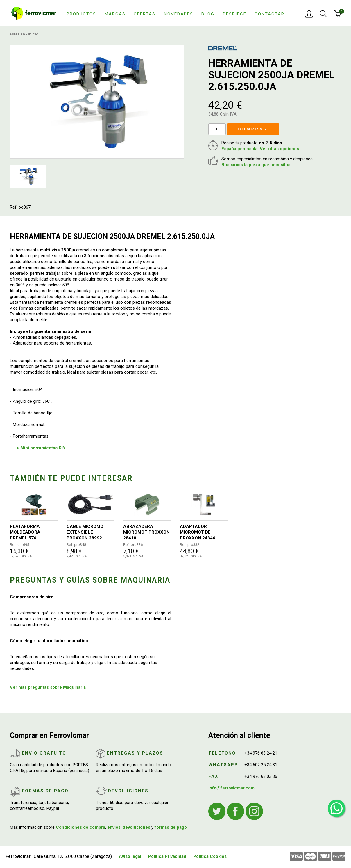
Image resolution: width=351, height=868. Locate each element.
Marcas (115, 14)
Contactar (269, 14)
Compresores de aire (32, 597)
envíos (114, 827)
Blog (208, 14)
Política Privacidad (167, 856)
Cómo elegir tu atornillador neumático (49, 641)
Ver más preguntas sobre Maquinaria (48, 687)
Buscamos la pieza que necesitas (256, 165)
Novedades (179, 14)
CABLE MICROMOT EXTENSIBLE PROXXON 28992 (86, 532)
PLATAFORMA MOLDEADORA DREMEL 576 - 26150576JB (25, 532)
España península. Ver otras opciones (260, 149)
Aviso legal (130, 856)
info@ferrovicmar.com (231, 788)
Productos (81, 14)
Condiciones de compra (80, 827)
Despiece (235, 14)
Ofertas (145, 14)
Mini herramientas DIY (43, 448)
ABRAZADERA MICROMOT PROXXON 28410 (146, 532)
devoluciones (136, 827)
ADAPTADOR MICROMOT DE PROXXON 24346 (198, 532)
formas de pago (171, 827)
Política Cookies (210, 856)
